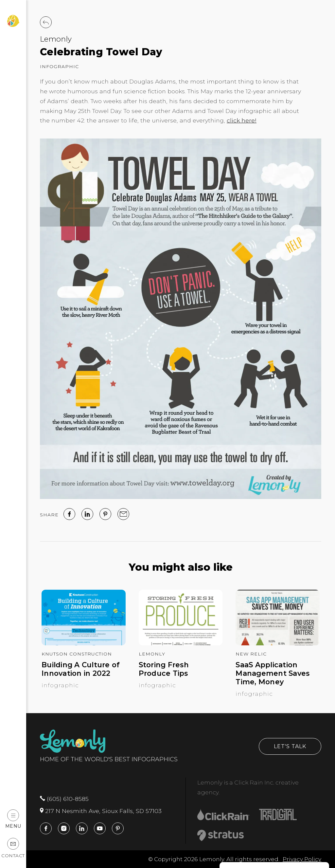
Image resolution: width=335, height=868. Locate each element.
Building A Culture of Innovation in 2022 (81, 669)
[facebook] (69, 514)
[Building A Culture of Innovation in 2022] (84, 643)
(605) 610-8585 (64, 799)
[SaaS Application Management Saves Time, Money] (278, 643)
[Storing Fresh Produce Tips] (181, 643)
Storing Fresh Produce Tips (164, 669)
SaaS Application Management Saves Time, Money (273, 673)
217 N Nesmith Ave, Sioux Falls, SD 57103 (101, 811)
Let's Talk (290, 746)
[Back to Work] (46, 22)
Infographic (59, 66)
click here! (242, 120)
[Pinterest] (105, 514)
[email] (123, 514)
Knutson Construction (77, 654)
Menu (13, 819)
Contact (13, 848)
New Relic (251, 654)
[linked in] (87, 514)
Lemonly (56, 39)
